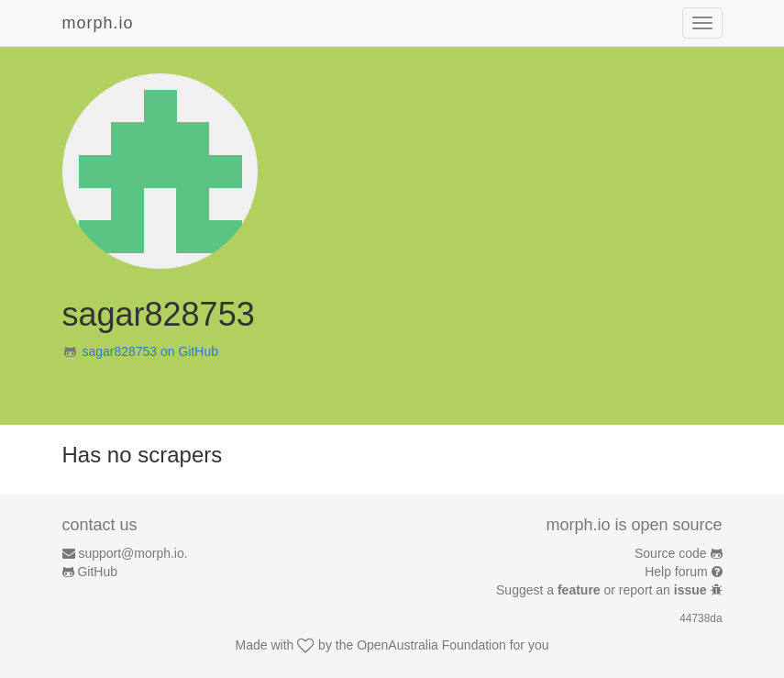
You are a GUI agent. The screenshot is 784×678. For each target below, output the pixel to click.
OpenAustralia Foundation (431, 645)
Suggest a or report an (603, 590)
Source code (671, 553)
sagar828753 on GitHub (150, 351)
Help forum (676, 572)
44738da (701, 618)
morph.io (98, 23)
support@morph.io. (133, 553)
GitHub (97, 572)
